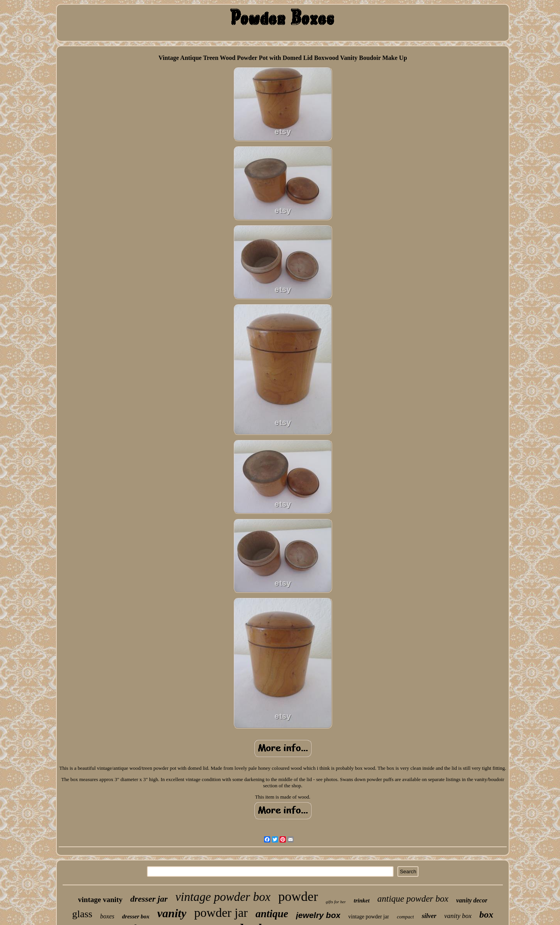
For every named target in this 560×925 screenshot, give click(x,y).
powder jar (221, 913)
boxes (107, 916)
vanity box (458, 916)
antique (272, 914)
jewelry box (318, 915)
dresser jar (149, 899)
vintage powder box (223, 897)
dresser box (136, 916)
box (486, 914)
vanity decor (472, 900)
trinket (361, 900)
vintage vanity (101, 900)
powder (298, 896)
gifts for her (336, 902)
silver (429, 916)
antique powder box (413, 899)
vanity (172, 913)
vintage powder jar (368, 917)
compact (405, 917)
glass (82, 914)
